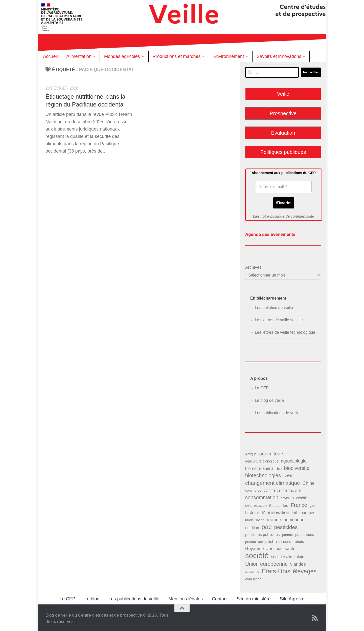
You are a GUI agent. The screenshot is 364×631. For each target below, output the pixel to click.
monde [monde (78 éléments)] (274, 518)
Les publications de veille (277, 411)
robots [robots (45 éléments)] (299, 540)
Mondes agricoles (122, 56)
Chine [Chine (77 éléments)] (308, 482)
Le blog (92, 597)
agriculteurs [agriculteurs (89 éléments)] (272, 452)
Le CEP (262, 386)
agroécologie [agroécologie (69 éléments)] (294, 459)
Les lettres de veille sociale (279, 318)
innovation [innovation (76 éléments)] (279, 511)
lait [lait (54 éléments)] (294, 511)
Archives (253, 266)
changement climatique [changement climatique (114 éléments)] (273, 481)
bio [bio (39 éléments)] (279, 467)
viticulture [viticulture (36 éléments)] (252, 570)
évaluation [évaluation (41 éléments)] (253, 578)
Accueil (50, 56)
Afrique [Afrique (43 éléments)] (251, 453)
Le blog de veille (269, 399)
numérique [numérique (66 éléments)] (294, 518)
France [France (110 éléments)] (299, 503)
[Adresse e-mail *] (284, 187)
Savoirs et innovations (279, 56)
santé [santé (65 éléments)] (290, 547)
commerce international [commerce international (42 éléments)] (282, 489)
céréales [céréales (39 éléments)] (303, 496)
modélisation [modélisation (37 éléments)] (255, 519)
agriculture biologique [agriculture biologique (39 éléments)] (262, 460)
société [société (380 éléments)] (257, 554)
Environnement (229, 56)
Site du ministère (254, 597)
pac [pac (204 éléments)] (266, 525)
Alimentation (79, 56)
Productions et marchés (177, 56)
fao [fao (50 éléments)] (286, 504)
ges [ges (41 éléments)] (313, 504)
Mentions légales (186, 597)
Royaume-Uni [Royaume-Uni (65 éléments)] (259, 547)
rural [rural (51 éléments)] (278, 547)
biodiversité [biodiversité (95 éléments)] (297, 467)
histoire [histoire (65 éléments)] (252, 511)
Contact (220, 597)
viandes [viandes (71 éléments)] (298, 562)
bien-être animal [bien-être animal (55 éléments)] (260, 467)
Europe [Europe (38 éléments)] (275, 504)
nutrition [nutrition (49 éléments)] (252, 526)
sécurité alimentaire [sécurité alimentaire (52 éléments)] (288, 555)
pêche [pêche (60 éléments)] (271, 540)
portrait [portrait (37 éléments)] (287, 533)
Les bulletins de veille (274, 306)
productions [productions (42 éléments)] (305, 533)
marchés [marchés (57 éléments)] (307, 511)
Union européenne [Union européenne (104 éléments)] (266, 562)
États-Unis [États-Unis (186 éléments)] (276, 569)
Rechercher (311, 72)
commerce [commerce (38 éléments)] (253, 489)
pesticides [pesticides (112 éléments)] (286, 526)
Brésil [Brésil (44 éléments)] (288, 474)
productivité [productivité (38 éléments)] (254, 540)
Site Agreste (292, 597)
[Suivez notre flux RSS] (315, 617)
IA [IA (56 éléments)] (264, 511)
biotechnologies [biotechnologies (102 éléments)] (263, 474)
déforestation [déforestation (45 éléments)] (256, 504)
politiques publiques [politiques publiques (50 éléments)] (263, 533)
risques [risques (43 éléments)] (285, 540)
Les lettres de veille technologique (285, 331)
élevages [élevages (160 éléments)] (305, 570)
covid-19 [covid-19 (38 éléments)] (287, 496)
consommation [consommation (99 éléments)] (262, 496)
